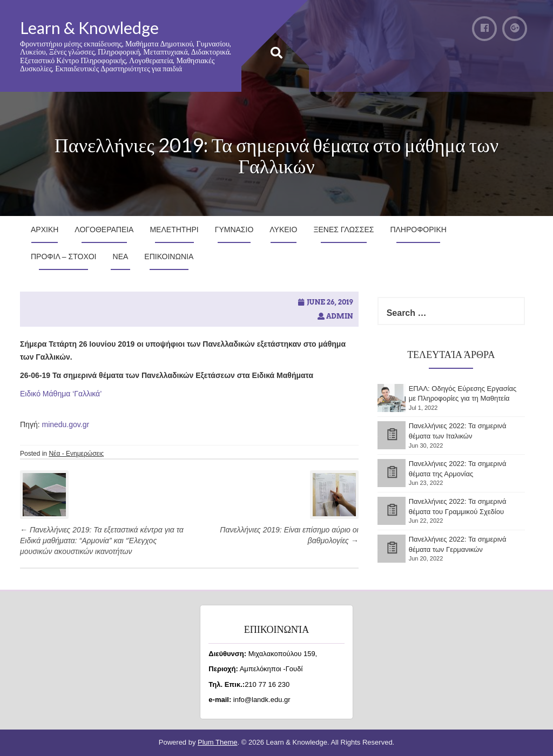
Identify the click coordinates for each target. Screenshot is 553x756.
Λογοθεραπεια (104, 230)
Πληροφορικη (418, 230)
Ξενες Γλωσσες (343, 230)
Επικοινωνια (169, 256)
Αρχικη (45, 230)
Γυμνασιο (234, 230)
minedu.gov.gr (65, 424)
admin (340, 316)
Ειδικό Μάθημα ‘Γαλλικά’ (61, 394)
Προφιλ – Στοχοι (64, 256)
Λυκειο (283, 230)
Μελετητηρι (174, 230)
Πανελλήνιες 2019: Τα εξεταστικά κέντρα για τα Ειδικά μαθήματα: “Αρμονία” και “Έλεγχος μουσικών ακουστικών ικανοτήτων (102, 541)
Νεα (121, 256)
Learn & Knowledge (89, 28)
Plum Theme (217, 742)
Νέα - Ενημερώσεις (76, 454)
